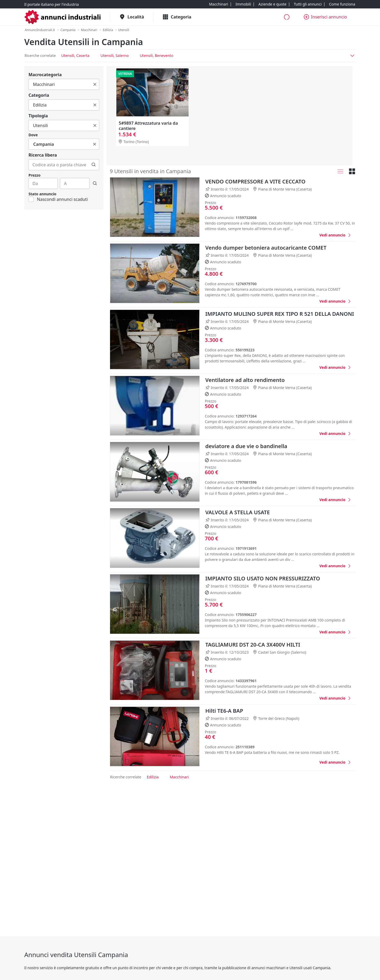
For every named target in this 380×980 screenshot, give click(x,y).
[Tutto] (64, 84)
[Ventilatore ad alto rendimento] (335, 433)
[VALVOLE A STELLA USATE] (335, 566)
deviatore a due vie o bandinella (246, 446)
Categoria (39, 95)
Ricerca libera (43, 155)
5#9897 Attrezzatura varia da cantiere (148, 126)
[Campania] (68, 30)
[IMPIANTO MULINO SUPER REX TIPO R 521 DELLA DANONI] (335, 367)
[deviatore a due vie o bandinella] (335, 500)
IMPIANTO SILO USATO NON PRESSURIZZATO (263, 578)
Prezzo (34, 175)
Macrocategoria (45, 75)
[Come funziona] (342, 4)
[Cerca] (94, 165)
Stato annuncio (42, 194)
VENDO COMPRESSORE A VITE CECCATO (255, 181)
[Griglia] (352, 171)
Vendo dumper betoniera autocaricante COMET (266, 248)
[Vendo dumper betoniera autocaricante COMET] (335, 301)
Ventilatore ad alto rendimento (245, 380)
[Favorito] (309, 235)
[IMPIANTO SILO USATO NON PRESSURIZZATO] (335, 632)
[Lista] (340, 171)
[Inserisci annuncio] (325, 17)
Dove (33, 135)
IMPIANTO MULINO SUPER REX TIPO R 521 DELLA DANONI (280, 314)
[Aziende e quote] (272, 4)
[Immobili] (243, 4)
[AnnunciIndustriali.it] (40, 30)
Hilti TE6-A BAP (224, 711)
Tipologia (38, 116)
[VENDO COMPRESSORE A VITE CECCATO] (335, 235)
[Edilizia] (108, 30)
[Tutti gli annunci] (308, 4)
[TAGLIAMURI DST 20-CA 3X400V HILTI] (335, 698)
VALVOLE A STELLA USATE (237, 512)
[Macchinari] (218, 4)
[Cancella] (95, 84)
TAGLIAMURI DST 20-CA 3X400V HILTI (253, 645)
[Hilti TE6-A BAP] (335, 762)
